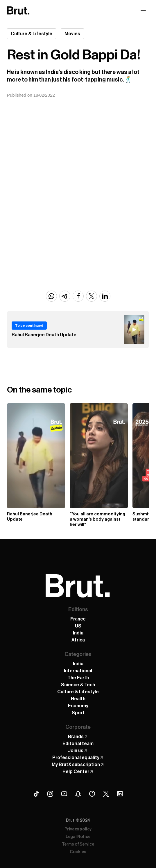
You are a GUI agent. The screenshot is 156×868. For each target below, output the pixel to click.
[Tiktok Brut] (36, 794)
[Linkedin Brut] (120, 794)
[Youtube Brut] (64, 794)
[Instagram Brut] (50, 794)
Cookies (78, 852)
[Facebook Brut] (92, 794)
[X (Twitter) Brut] (106, 794)
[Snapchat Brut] (78, 794)
